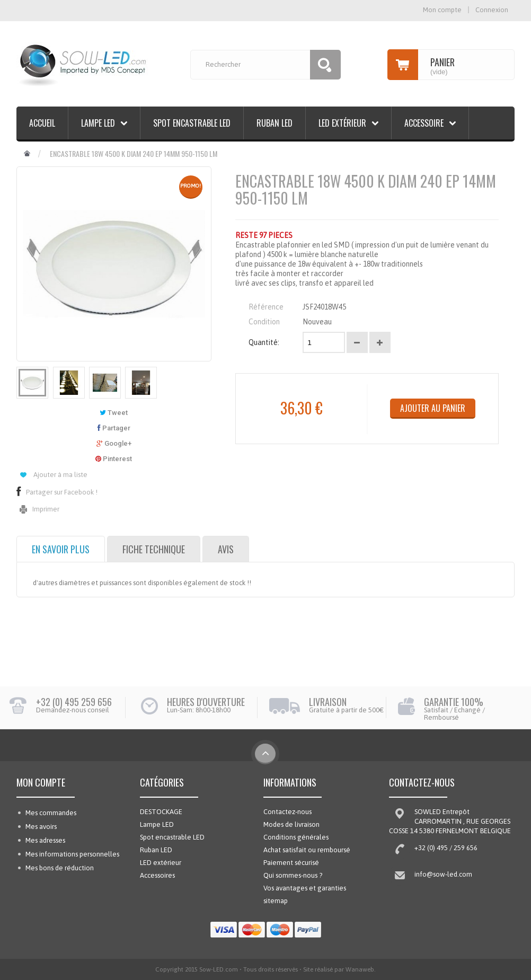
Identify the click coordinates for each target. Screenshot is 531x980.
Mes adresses (45, 840)
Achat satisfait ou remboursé (307, 850)
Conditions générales (296, 837)
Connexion (492, 10)
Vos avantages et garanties (305, 888)
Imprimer (46, 509)
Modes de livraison (291, 824)
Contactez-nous (287, 812)
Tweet (114, 413)
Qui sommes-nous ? (293, 875)
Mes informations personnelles (72, 854)
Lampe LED (98, 123)
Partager (114, 428)
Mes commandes (51, 813)
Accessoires (157, 875)
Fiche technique (154, 549)
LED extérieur (342, 123)
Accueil (42, 123)
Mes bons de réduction (60, 868)
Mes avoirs (41, 827)
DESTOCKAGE (161, 812)
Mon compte (41, 782)
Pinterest (114, 459)
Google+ (114, 443)
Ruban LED (275, 123)
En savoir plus (61, 549)
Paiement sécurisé (291, 863)
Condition (264, 322)
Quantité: (264, 342)
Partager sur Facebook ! (62, 492)
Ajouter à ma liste (60, 475)
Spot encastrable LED (192, 123)
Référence (266, 307)
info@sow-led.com (443, 874)
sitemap (276, 901)
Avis (226, 549)
